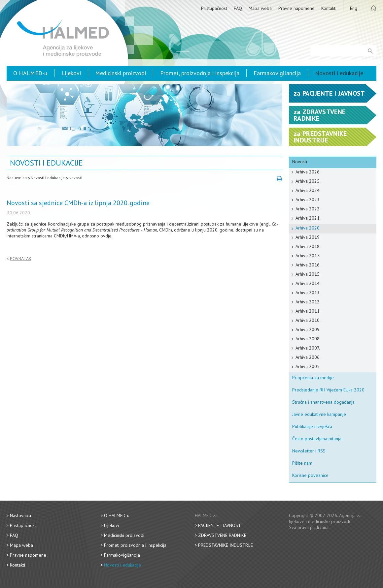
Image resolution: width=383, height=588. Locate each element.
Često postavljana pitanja (317, 439)
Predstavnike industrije (226, 545)
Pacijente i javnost (220, 525)
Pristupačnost (214, 8)
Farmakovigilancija (277, 73)
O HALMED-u (30, 73)
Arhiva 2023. (308, 200)
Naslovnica (17, 178)
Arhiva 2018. (308, 246)
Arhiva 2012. (308, 302)
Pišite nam (302, 463)
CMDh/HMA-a (67, 236)
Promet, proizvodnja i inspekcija (200, 73)
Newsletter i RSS (309, 451)
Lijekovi (71, 73)
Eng (354, 8)
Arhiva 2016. (308, 265)
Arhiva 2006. (308, 357)
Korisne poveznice (310, 475)
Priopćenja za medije (313, 378)
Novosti (75, 178)
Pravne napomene (296, 8)
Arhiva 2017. (308, 256)
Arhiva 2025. (308, 181)
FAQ (238, 8)
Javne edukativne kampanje (319, 414)
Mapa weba (260, 8)
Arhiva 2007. (308, 348)
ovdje (106, 236)
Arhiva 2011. (308, 311)
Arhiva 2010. (308, 320)
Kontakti (329, 8)
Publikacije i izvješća (312, 426)
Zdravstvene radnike (222, 535)
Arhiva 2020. (308, 228)
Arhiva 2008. (308, 339)
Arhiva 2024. (308, 190)
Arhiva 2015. (308, 274)
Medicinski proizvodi (121, 73)
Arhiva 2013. (308, 293)
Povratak (21, 259)
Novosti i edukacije (339, 73)
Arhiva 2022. (308, 209)
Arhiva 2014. (308, 283)
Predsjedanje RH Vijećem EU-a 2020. (329, 390)
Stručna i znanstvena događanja (323, 402)
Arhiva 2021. (308, 218)
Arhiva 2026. (308, 172)
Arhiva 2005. (308, 366)
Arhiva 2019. (308, 237)
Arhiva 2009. (308, 329)
